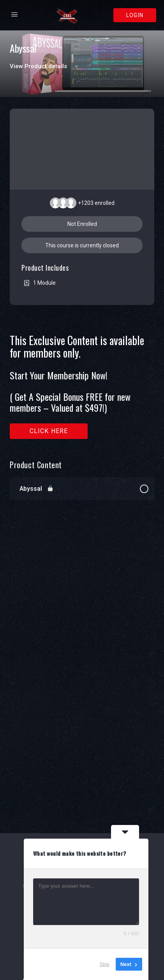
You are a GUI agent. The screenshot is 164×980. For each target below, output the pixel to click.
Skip (105, 964)
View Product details (45, 66)
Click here (49, 431)
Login (135, 15)
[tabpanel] (82, 387)
